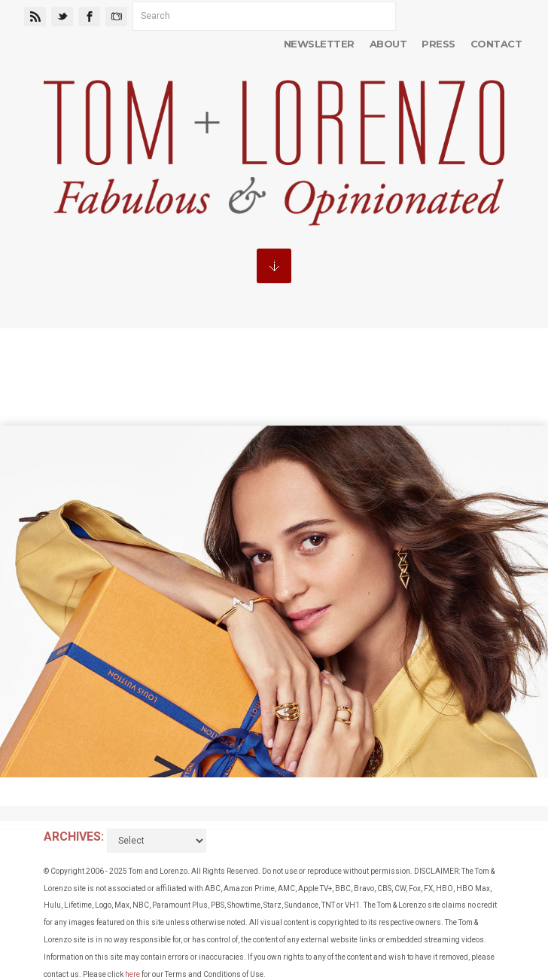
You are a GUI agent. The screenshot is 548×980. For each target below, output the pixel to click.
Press (438, 44)
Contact (496, 44)
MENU (274, 266)
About (388, 44)
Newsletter (319, 44)
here (132, 974)
